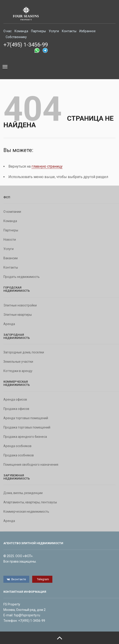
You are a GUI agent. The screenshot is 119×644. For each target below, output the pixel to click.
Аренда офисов (15, 399)
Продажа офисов (16, 409)
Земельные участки (18, 362)
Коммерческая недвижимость (26, 512)
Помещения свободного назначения (31, 465)
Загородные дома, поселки (24, 352)
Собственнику (16, 37)
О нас (7, 31)
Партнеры (38, 31)
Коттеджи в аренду (18, 371)
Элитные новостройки (20, 305)
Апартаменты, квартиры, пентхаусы (30, 502)
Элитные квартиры (18, 315)
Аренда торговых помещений (26, 418)
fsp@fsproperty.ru (27, 615)
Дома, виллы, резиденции (23, 493)
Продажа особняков (19, 455)
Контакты (69, 31)
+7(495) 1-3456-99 (26, 45)
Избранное (87, 31)
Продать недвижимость (22, 277)
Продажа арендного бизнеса (25, 437)
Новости (10, 240)
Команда (21, 31)
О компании (12, 212)
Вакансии (11, 258)
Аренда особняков (17, 446)
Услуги (54, 31)
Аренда (9, 324)
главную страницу (47, 166)
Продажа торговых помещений (27, 427)
